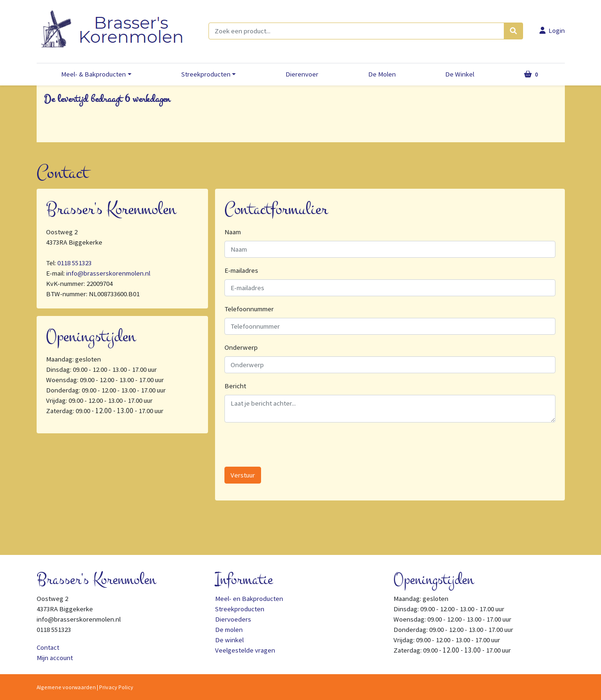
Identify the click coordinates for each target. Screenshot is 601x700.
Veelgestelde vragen (245, 650)
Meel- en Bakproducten (249, 599)
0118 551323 (74, 263)
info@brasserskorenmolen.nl (108, 273)
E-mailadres (241, 270)
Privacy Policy (116, 687)
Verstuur (243, 475)
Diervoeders (233, 619)
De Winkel (460, 74)
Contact (48, 647)
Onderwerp (241, 347)
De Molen (382, 74)
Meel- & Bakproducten (93, 74)
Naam (233, 232)
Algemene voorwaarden (66, 687)
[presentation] (296, 448)
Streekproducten (206, 74)
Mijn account (55, 658)
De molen (229, 630)
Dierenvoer (302, 74)
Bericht (235, 386)
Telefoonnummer (249, 309)
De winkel (229, 640)
